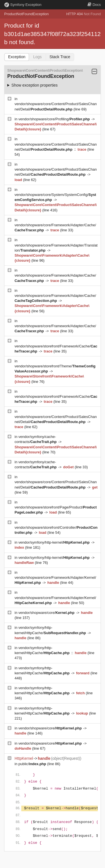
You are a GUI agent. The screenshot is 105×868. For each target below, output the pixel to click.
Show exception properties (35, 85)
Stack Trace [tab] (60, 57)
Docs (94, 5)
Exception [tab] (17, 57)
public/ (33, 764)
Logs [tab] (37, 57)
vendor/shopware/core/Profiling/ (55, 119)
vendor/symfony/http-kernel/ (55, 542)
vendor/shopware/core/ (47, 613)
